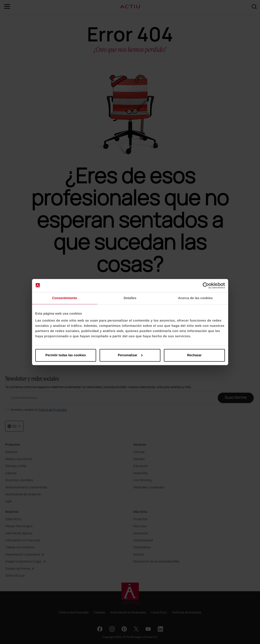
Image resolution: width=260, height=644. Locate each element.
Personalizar (130, 355)
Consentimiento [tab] (65, 298)
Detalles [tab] (130, 298)
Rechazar (194, 355)
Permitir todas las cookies (66, 355)
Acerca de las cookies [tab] (195, 298)
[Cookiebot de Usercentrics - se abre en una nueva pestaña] (206, 286)
